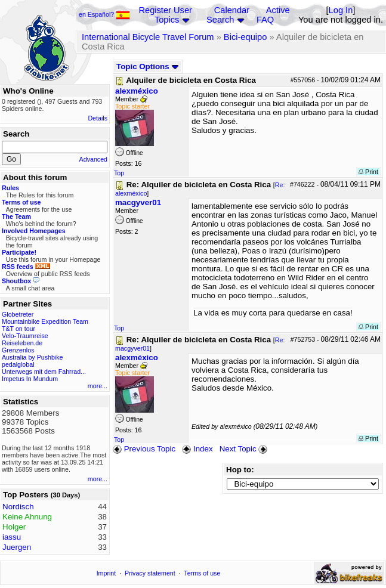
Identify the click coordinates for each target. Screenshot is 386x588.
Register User (165, 10)
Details (98, 118)
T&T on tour (18, 329)
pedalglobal (18, 364)
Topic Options (148, 66)
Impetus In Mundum (30, 379)
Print (368, 172)
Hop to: (240, 470)
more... (98, 386)
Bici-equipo (246, 37)
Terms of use (202, 573)
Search (220, 20)
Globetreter (18, 314)
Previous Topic (144, 449)
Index (197, 449)
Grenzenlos (18, 350)
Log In (341, 10)
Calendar (232, 10)
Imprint (106, 573)
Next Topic (245, 449)
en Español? (104, 14)
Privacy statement (150, 573)
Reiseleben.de (22, 343)
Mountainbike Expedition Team (45, 321)
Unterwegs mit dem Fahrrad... (44, 372)
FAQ (265, 20)
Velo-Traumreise (25, 336)
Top (119, 173)
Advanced (93, 159)
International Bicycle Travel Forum (148, 37)
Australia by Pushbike (32, 357)
